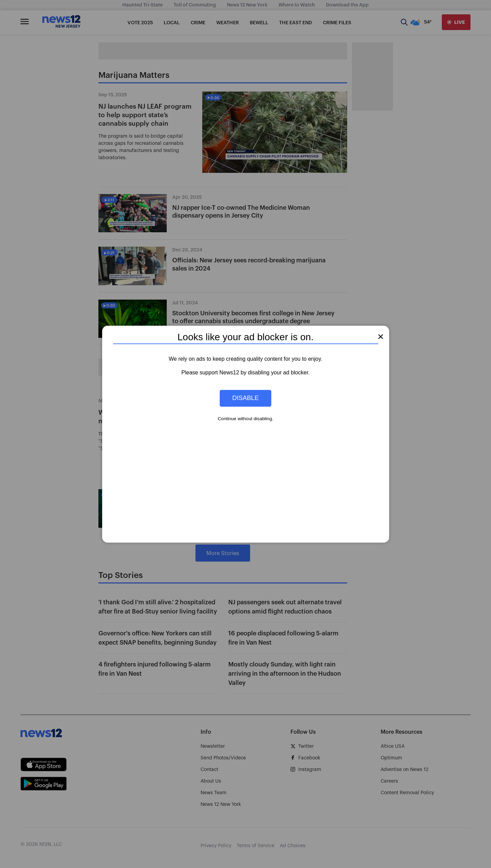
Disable (246, 398)
